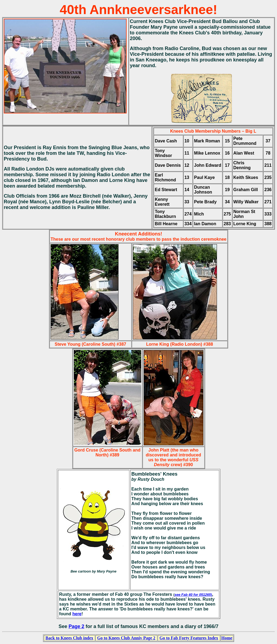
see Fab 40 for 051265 (193, 595)
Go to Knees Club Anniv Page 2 (126, 638)
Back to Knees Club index (69, 638)
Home (227, 638)
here (77, 614)
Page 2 (76, 626)
